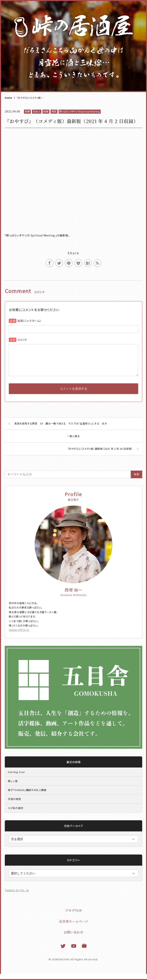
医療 (27, 111)
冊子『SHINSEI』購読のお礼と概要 (27, 796)
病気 (54, 111)
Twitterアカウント (19, 636)
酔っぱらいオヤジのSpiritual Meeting (80, 111)
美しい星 (13, 787)
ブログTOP (73, 916)
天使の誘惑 (14, 805)
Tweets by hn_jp (17, 896)
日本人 (37, 111)
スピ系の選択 (16, 814)
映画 (46, 111)
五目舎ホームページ (74, 927)
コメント (22, 340)
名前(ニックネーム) (29, 321)
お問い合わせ (73, 938)
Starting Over (16, 778)
